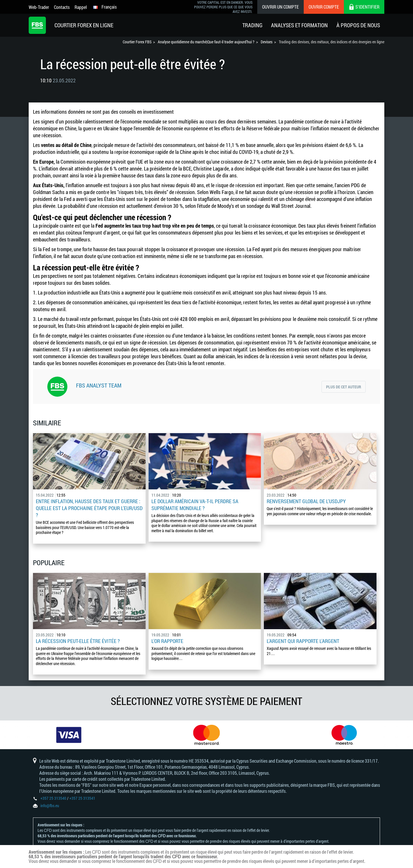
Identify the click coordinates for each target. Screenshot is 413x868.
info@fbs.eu (50, 806)
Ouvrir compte (324, 7)
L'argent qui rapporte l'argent (303, 641)
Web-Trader (39, 7)
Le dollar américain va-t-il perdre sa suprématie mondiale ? (195, 505)
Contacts (62, 7)
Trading (252, 25)
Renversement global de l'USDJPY (306, 501)
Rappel (81, 7)
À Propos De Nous (358, 25)
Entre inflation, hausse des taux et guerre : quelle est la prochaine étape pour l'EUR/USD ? (89, 508)
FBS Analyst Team (99, 385)
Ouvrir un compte (280, 7)
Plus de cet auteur (344, 387)
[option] (69, 735)
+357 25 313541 (82, 798)
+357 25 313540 (53, 798)
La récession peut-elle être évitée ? (78, 641)
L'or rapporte (167, 641)
